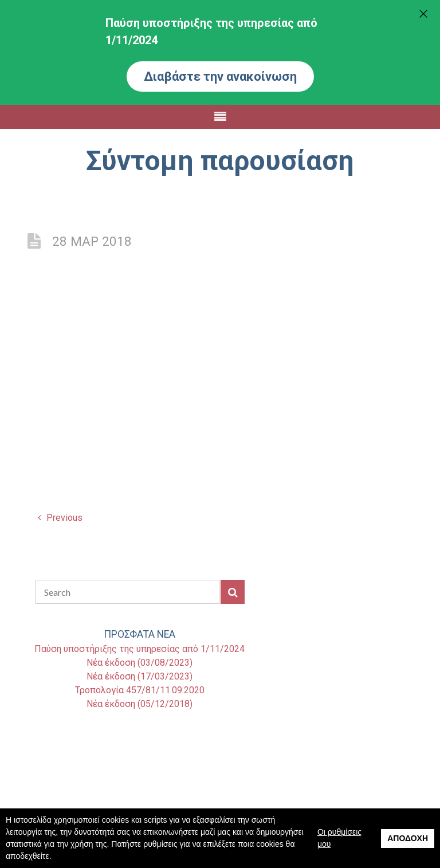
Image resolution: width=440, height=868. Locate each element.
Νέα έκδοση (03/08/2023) (140, 663)
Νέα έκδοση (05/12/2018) (140, 704)
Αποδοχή (408, 838)
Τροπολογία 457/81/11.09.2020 (140, 690)
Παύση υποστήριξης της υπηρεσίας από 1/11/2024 (140, 649)
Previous (60, 518)
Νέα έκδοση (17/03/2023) (140, 676)
